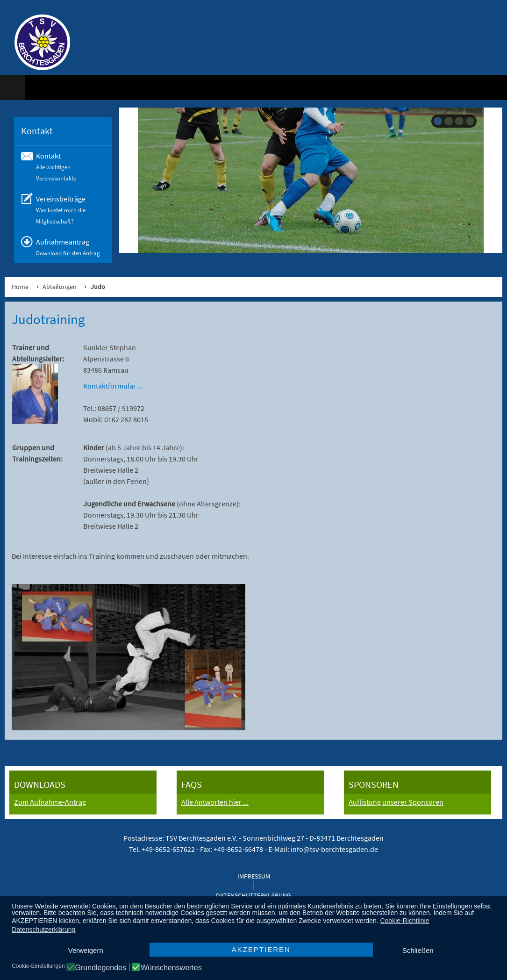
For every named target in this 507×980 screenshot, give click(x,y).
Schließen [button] (418, 950)
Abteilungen (60, 287)
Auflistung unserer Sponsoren (396, 802)
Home (20, 287)
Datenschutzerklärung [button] (43, 930)
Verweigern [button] (86, 950)
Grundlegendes (101, 968)
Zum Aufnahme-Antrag (50, 802)
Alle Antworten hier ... (215, 802)
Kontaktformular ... (113, 386)
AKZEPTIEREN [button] (261, 949)
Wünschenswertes (171, 968)
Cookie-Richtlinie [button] (404, 921)
